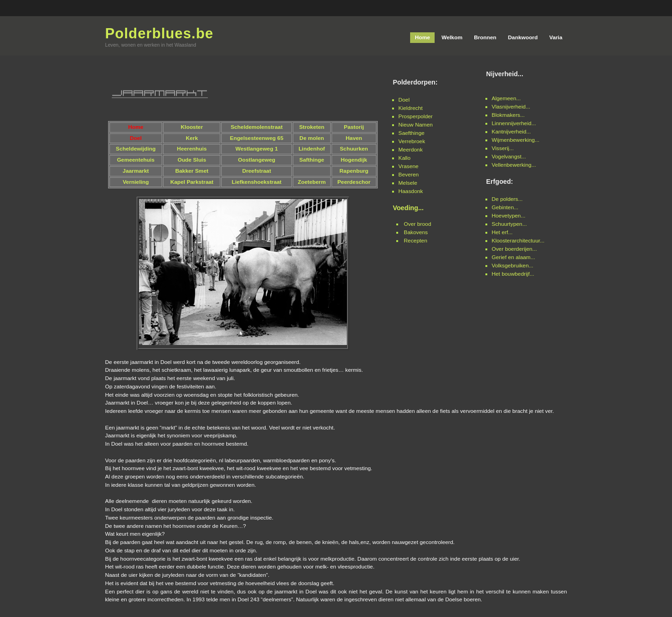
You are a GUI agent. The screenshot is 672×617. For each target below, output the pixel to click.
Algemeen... (506, 98)
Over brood (417, 224)
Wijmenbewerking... (516, 140)
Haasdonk (411, 191)
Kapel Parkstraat (192, 182)
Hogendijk (354, 160)
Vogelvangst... (509, 157)
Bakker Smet (192, 171)
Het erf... (502, 232)
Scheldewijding (136, 149)
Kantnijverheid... (512, 132)
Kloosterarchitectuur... (518, 241)
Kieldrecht (411, 108)
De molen (312, 138)
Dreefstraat (256, 171)
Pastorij (354, 127)
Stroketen (312, 127)
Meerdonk (411, 150)
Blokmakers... (509, 115)
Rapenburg (354, 171)
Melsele (408, 183)
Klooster (192, 127)
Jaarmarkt (136, 171)
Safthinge (312, 160)
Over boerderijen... (515, 249)
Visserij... (503, 148)
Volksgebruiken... (513, 266)
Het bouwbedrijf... (513, 274)
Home (136, 127)
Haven (354, 138)
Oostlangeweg (257, 160)
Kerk (192, 138)
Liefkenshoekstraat (257, 182)
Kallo (405, 158)
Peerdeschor (354, 182)
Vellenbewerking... (514, 165)
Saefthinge (412, 133)
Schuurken (354, 149)
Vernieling (136, 182)
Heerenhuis (192, 149)
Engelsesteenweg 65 (257, 138)
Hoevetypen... (509, 216)
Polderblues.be (160, 33)
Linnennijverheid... (514, 123)
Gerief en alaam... (514, 257)
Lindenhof (312, 149)
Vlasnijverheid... (511, 107)
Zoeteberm (312, 182)
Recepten (415, 241)
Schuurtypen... (509, 224)
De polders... (507, 199)
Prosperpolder (416, 116)
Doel (404, 100)
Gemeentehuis (136, 160)
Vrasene (409, 166)
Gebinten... (505, 207)
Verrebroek (412, 141)
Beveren (409, 175)
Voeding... (409, 208)
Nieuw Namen (416, 125)
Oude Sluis (192, 160)
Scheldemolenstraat (256, 127)
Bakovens (416, 232)
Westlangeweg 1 (257, 149)
